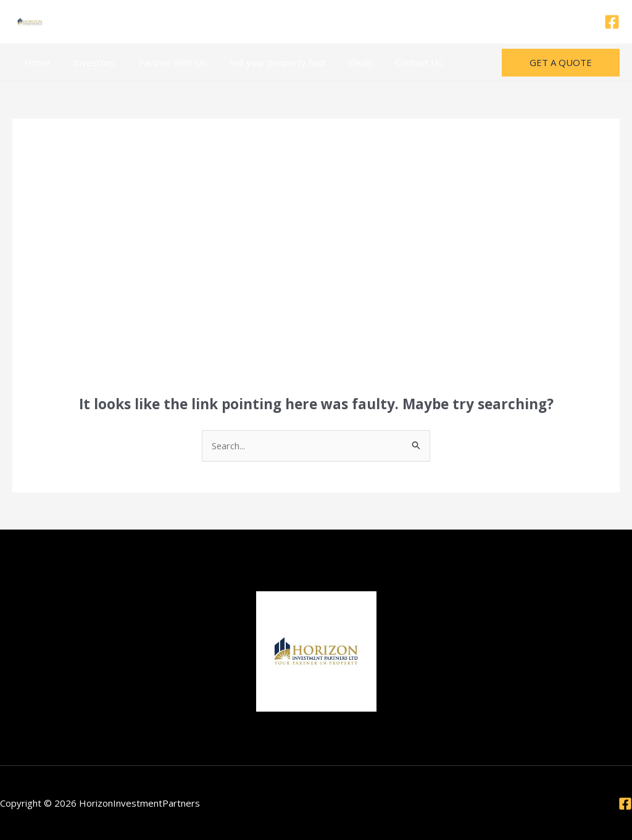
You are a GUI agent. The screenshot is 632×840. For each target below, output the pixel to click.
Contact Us (394, 62)
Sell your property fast (261, 62)
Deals (340, 62)
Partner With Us (161, 62)
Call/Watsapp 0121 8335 (316, 22)
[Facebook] (612, 22)
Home (35, 62)
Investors (87, 62)
